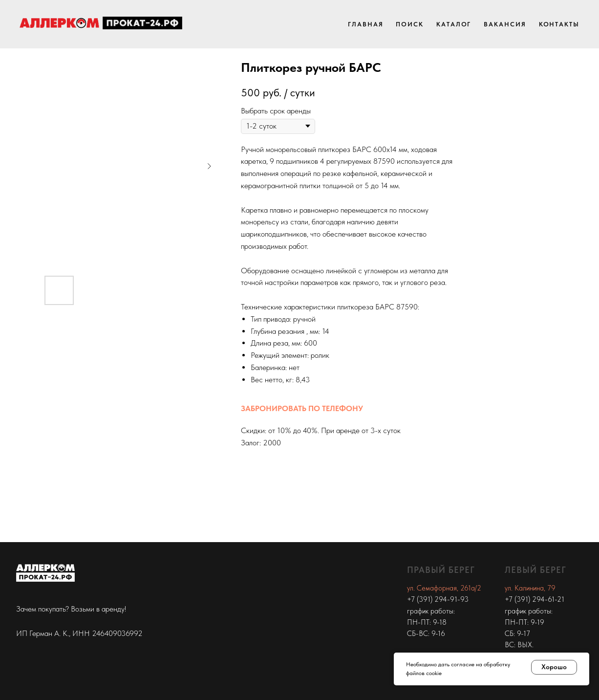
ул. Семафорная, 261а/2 (444, 588)
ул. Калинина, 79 (530, 588)
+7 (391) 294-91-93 (438, 599)
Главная (365, 24)
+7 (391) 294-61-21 (535, 599)
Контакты (559, 24)
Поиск (410, 24)
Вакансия (505, 24)
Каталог (454, 24)
